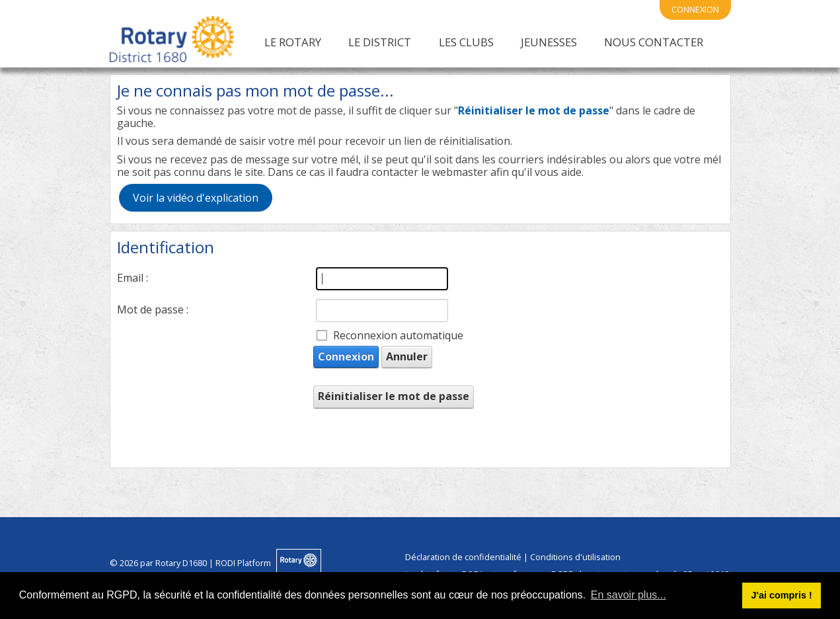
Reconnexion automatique (398, 336)
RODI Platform (243, 563)
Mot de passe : (153, 309)
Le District (380, 42)
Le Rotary (293, 42)
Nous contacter (654, 42)
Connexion (346, 356)
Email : (133, 278)
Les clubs (466, 42)
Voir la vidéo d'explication (196, 198)
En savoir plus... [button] (629, 595)
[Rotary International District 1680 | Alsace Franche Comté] (172, 42)
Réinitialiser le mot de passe (394, 396)
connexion (695, 9)
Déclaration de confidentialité (463, 557)
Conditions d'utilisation (575, 557)
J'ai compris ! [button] (781, 595)
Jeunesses (549, 42)
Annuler (407, 356)
